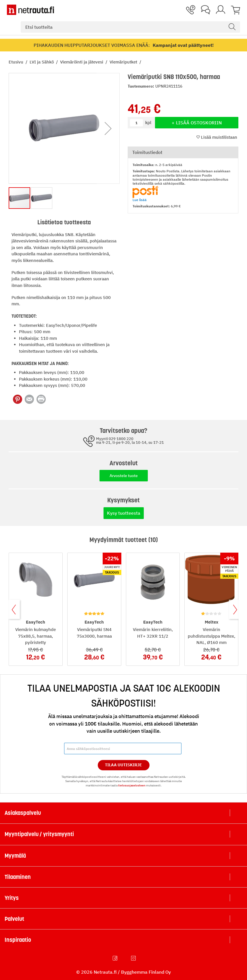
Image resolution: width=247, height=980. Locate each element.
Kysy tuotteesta (124, 513)
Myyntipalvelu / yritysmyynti (39, 834)
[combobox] (130, 27)
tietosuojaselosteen (132, 785)
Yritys (12, 898)
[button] (108, 128)
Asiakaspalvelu (23, 813)
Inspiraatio (18, 940)
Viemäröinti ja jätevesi (82, 62)
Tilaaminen (18, 877)
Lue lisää (140, 200)
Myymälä (15, 856)
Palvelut (14, 919)
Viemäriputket (124, 62)
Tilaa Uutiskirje (123, 765)
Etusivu (17, 62)
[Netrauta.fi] (30, 10)
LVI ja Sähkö (42, 62)
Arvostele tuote (124, 476)
